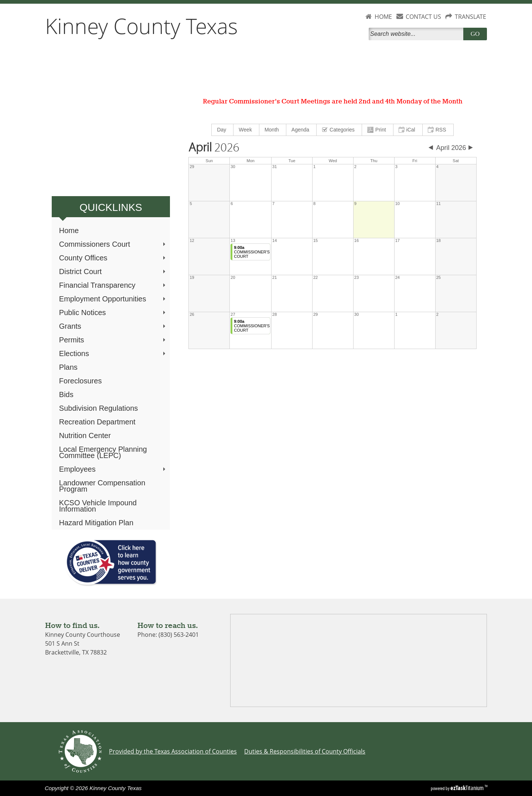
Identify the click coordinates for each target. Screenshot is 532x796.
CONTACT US (423, 17)
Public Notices (113, 312)
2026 (214, 148)
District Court (113, 271)
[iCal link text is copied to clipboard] (408, 130)
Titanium (468, 788)
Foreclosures (81, 381)
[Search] (417, 34)
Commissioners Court (113, 244)
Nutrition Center (85, 435)
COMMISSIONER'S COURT (252, 252)
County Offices (113, 258)
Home (69, 230)
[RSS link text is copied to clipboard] (438, 130)
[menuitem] (223, 130)
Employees (113, 469)
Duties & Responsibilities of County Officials (305, 751)
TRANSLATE (470, 17)
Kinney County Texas (141, 26)
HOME (383, 17)
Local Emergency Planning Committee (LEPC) (103, 452)
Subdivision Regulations (98, 408)
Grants (113, 326)
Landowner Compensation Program (102, 486)
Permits (113, 340)
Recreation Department (97, 422)
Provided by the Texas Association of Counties (173, 751)
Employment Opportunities (113, 299)
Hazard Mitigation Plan (96, 523)
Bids (66, 394)
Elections (113, 353)
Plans (68, 367)
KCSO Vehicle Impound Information (98, 506)
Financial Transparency (113, 285)
